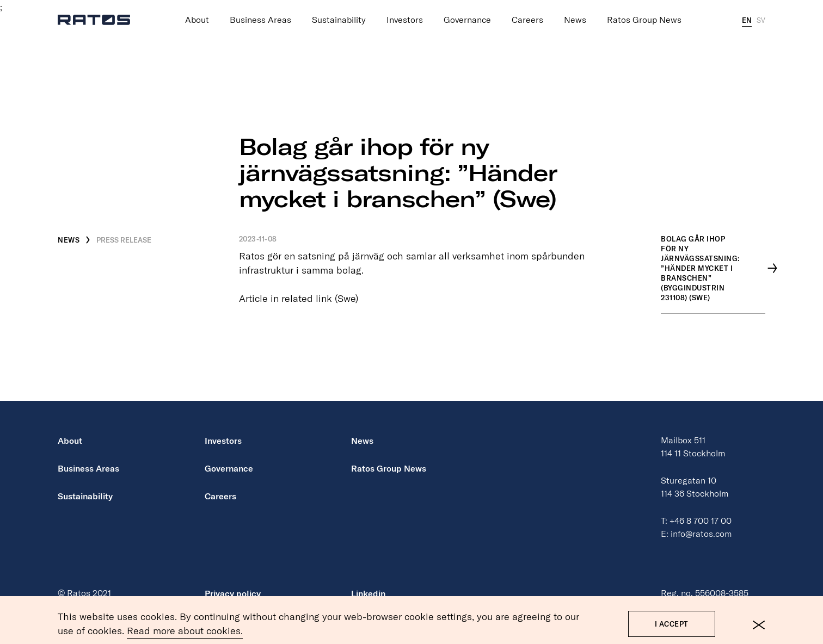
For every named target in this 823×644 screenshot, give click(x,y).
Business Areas (260, 10)
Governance (467, 10)
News (575, 10)
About (197, 10)
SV (761, 10)
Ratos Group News (644, 10)
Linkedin (368, 593)
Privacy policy (233, 593)
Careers (527, 10)
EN (747, 10)
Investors (405, 10)
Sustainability (339, 10)
